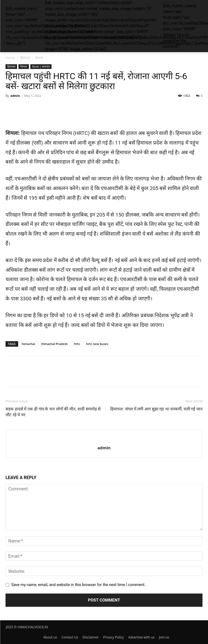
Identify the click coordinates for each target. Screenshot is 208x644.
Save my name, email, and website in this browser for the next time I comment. (78, 585)
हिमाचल (25, 58)
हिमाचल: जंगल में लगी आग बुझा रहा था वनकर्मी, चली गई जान (156, 409)
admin (15, 96)
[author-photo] (104, 439)
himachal (29, 344)
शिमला (39, 58)
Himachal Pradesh (54, 344)
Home (10, 58)
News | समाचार (41, 66)
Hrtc (77, 344)
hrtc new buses (97, 344)
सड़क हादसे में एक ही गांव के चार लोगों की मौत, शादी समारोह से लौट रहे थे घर (53, 412)
